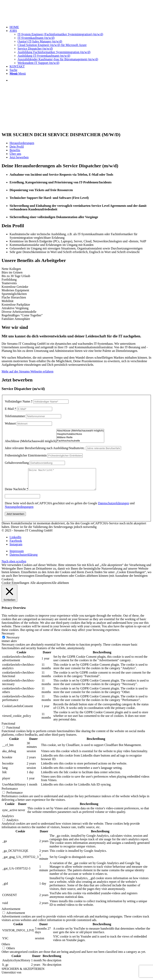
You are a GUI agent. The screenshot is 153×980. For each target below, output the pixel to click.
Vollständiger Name (19, 401)
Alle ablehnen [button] (60, 587)
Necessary (13, 642)
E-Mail (10, 409)
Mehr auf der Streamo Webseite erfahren (27, 371)
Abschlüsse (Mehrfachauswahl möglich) (31, 441)
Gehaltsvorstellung (17, 463)
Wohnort (10, 423)
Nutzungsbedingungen (19, 511)
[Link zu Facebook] (16, 545)
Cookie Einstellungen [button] (15, 587)
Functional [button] (8, 728)
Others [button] (6, 948)
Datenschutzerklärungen (113, 507)
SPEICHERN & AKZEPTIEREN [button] (23, 973)
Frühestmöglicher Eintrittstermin (26, 455)
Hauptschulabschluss (80, 434)
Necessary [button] (8, 638)
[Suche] (13, 70)
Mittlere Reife (80, 438)
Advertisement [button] (11, 913)
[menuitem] (80, 27)
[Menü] (18, 74)
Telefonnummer (15, 416)
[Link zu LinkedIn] (15, 541)
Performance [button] (10, 793)
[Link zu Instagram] (16, 548)
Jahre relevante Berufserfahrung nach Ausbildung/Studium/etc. (45, 448)
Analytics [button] (8, 820)
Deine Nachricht (16, 493)
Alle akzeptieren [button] (41, 587)
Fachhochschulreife (80, 441)
